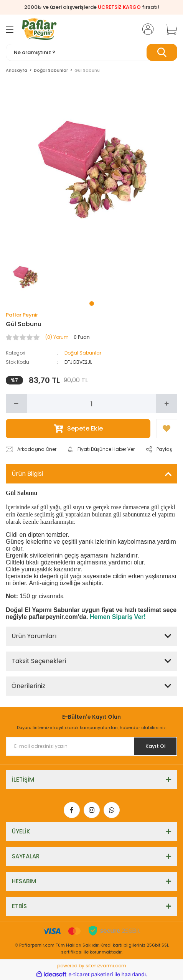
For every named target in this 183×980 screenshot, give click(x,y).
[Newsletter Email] (91, 746)
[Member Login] (146, 29)
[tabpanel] (25, 276)
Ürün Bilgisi (27, 474)
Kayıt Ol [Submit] (156, 746)
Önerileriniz (28, 686)
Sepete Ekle (78, 428)
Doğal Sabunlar (83, 353)
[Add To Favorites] (167, 429)
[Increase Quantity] (167, 404)
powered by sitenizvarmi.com (92, 966)
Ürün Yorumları (34, 636)
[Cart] (168, 29)
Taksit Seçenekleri (39, 661)
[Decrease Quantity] (16, 404)
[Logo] (39, 29)
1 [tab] (92, 304)
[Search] (91, 52)
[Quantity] (91, 404)
